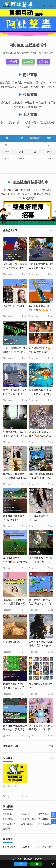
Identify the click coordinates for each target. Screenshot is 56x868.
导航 (45, 4)
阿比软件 (26, 814)
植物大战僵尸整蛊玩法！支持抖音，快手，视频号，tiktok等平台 (15, 688)
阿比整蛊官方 (45, 847)
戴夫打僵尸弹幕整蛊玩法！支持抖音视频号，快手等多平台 (15, 729)
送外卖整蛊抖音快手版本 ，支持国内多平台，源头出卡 (41, 562)
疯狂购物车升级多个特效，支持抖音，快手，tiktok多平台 (41, 268)
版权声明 (39, 859)
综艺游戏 (44, 814)
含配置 (7, 829)
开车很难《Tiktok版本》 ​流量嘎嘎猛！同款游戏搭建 (14, 604)
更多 (51, 231)
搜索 (51, 4)
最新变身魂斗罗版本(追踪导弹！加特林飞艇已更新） (40, 604)
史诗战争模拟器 (11, 642)
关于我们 (17, 859)
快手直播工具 (10, 824)
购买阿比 (43, 62)
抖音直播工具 (28, 819)
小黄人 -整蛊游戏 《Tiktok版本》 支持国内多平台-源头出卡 (15, 352)
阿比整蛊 (8, 814)
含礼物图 (44, 819)
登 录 (20, 864)
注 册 (36, 864)
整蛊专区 (28, 62)
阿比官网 (8, 819)
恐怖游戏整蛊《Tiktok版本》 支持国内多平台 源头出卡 (15, 436)
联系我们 (28, 859)
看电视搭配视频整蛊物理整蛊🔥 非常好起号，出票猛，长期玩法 (41, 478)
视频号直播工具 (29, 824)
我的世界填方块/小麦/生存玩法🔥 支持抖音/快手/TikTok (15, 562)
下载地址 (13, 62)
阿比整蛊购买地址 (11, 847)
